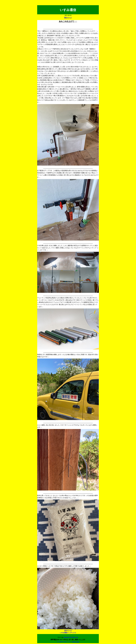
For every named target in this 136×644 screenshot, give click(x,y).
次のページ (68, 630)
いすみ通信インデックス (68, 633)
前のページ (68, 18)
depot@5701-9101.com (71, 637)
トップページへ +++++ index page (68, 642)
